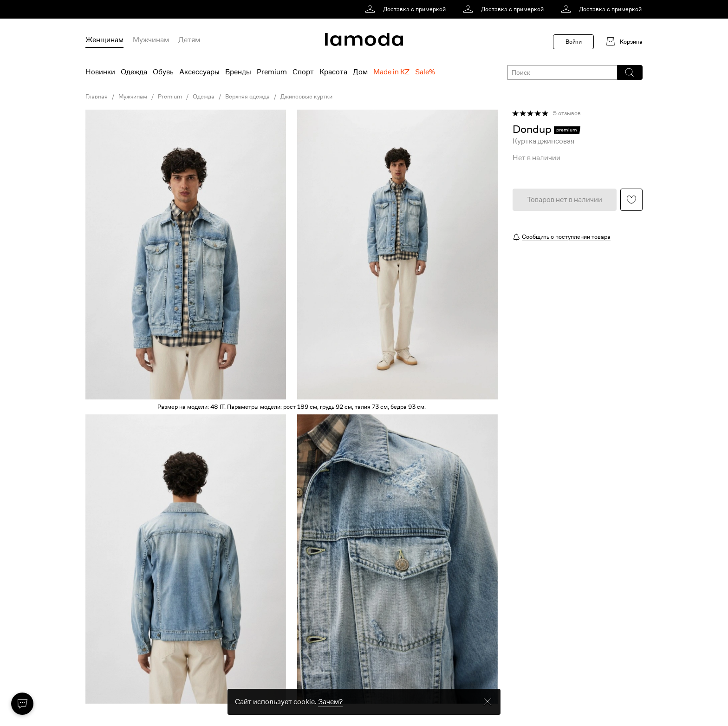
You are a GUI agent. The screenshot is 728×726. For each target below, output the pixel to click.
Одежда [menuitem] (134, 72)
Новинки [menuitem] (100, 72)
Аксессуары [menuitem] (199, 72)
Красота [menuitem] (333, 72)
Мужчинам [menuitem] (151, 40)
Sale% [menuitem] (425, 72)
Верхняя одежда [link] (247, 97)
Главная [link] (97, 97)
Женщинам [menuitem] (104, 40)
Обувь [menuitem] (163, 72)
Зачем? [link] (330, 710)
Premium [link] (170, 97)
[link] (407, 9)
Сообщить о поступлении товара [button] (566, 237)
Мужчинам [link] (133, 97)
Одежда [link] (204, 97)
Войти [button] (574, 42)
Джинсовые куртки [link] (306, 97)
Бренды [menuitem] (238, 72)
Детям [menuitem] (189, 40)
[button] (629, 72)
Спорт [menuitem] (303, 72)
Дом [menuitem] (360, 72)
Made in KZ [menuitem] (391, 72)
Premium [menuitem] (272, 72)
